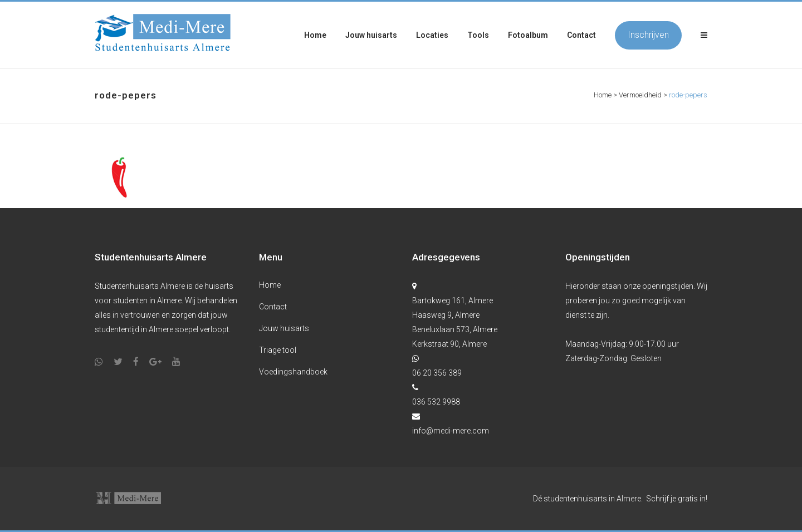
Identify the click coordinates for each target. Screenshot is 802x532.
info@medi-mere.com (451, 431)
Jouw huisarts (284, 328)
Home (603, 95)
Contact (273, 307)
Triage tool (278, 350)
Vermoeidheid (640, 95)
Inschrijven (648, 35)
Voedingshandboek (293, 372)
